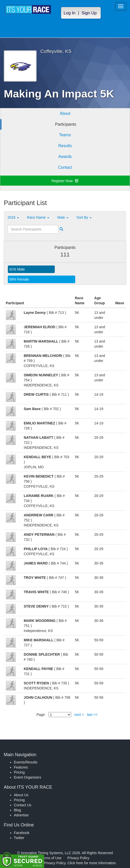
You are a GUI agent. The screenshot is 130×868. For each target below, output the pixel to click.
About (65, 113)
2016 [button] (13, 217)
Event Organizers (28, 777)
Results (65, 146)
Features (21, 767)
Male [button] (63, 217)
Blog (17, 810)
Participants (66, 124)
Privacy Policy (78, 858)
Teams (65, 135)
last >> (92, 715)
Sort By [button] (84, 217)
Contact (65, 167)
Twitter (19, 838)
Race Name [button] (38, 217)
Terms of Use (51, 858)
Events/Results (26, 762)
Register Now (65, 181)
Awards (65, 157)
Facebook (22, 833)
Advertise (21, 815)
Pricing (19, 772)
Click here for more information (92, 863)
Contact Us (23, 805)
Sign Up (89, 13)
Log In (70, 13)
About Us (21, 795)
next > (79, 715)
